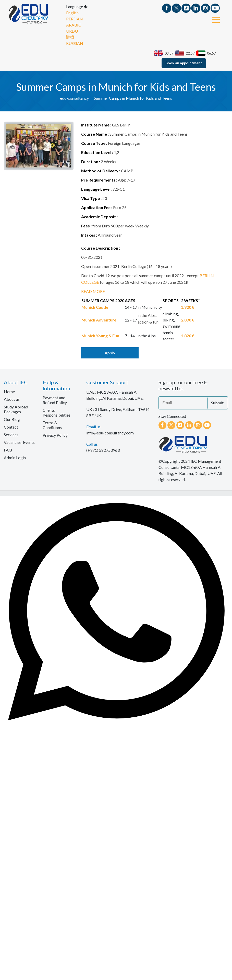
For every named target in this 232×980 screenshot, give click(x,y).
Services (11, 436)
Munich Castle (95, 308)
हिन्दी (70, 38)
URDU (72, 32)
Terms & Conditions (52, 426)
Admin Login (15, 459)
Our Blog (12, 420)
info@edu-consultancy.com (110, 434)
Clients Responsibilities (57, 414)
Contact (11, 428)
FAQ (8, 451)
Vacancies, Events (19, 443)
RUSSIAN (75, 44)
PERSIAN (75, 20)
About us (12, 400)
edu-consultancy (74, 99)
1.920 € (188, 308)
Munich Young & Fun (100, 337)
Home (9, 392)
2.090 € (188, 321)
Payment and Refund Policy (55, 401)
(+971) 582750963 (103, 451)
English (72, 14)
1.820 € (188, 337)
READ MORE (93, 292)
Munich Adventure (99, 321)
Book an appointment (184, 64)
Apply (110, 354)
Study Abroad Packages (16, 410)
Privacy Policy (55, 436)
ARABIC (74, 26)
